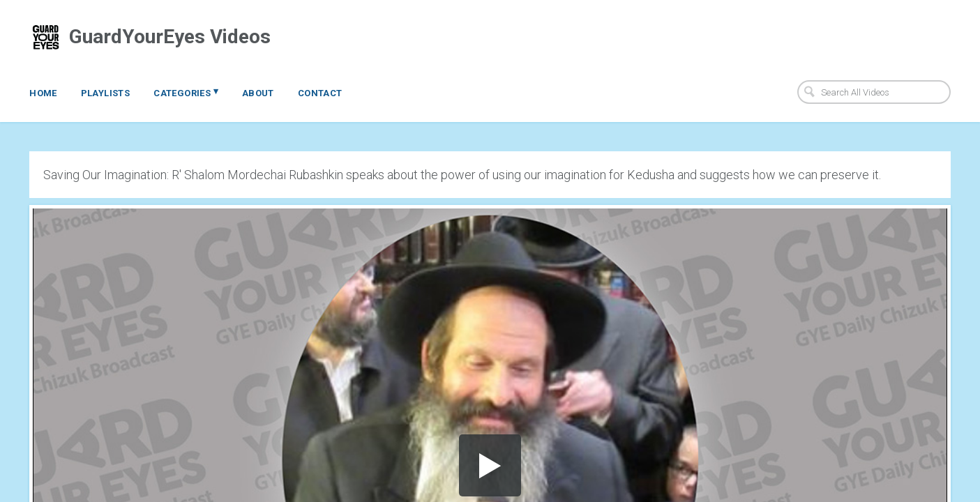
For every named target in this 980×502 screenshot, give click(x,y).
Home (43, 93)
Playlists (106, 93)
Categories (186, 92)
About (258, 93)
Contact (320, 93)
